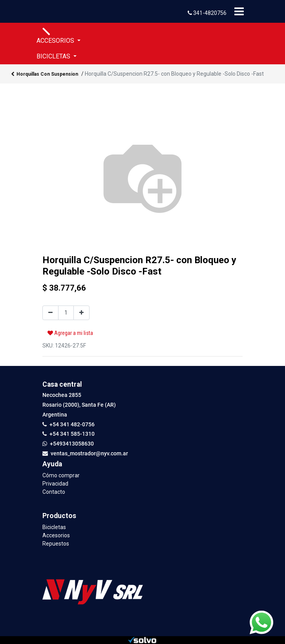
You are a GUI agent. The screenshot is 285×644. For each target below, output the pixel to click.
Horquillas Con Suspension (45, 75)
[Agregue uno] (81, 313)
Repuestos (56, 544)
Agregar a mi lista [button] (70, 333)
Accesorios (56, 535)
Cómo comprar (61, 475)
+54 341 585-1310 (72, 434)
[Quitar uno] (50, 313)
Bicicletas (54, 527)
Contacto (54, 492)
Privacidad (55, 484)
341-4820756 (207, 13)
